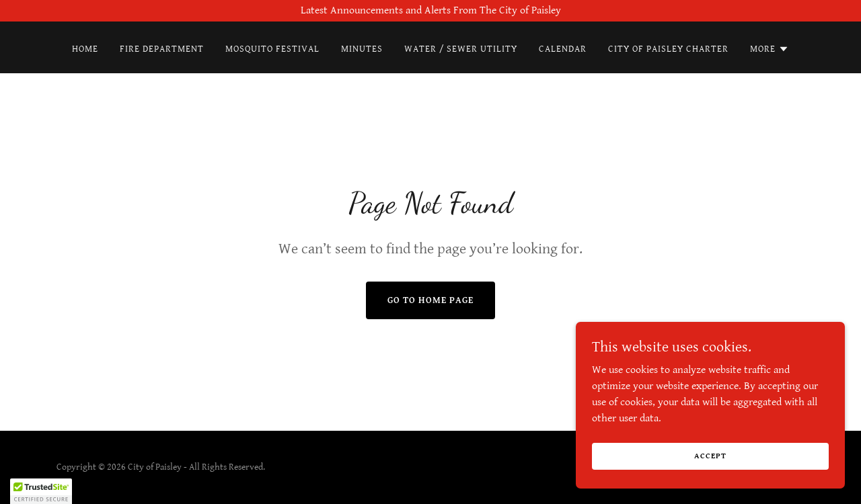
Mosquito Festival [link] (272, 49)
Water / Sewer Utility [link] (461, 49)
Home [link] (85, 49)
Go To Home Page (430, 300)
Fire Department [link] (162, 49)
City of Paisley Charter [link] (668, 49)
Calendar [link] (563, 49)
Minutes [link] (362, 49)
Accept (710, 456)
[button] (770, 49)
